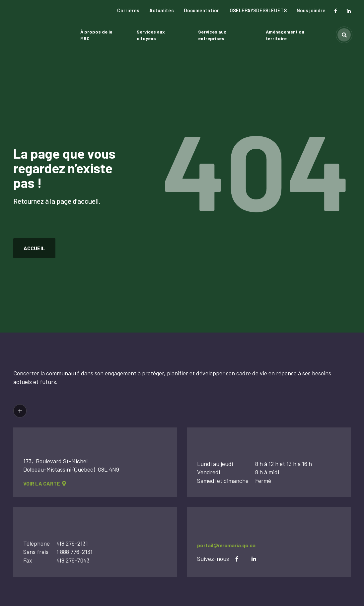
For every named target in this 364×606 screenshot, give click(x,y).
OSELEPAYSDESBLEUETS (258, 10)
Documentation (202, 10)
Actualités (162, 10)
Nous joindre (311, 10)
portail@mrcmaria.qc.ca (226, 545)
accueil (34, 248)
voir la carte (45, 483)
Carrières (128, 10)
